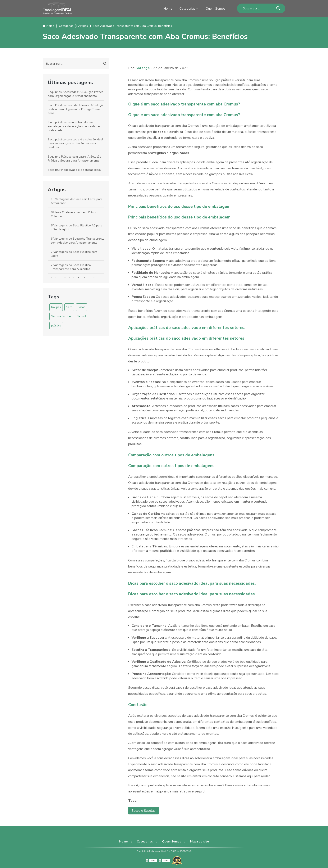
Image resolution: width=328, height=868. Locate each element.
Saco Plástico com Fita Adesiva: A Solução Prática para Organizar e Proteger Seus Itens (76, 109)
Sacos (82, 307)
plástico (56, 326)
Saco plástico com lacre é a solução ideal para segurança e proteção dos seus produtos (75, 143)
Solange (143, 68)
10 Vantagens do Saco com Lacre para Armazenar (77, 201)
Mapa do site (198, 842)
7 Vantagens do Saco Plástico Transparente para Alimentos (71, 267)
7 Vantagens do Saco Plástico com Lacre (74, 254)
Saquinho (83, 316)
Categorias (187, 8)
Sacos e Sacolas (61, 316)
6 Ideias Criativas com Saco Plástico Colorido (75, 214)
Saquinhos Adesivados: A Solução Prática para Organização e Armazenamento (76, 94)
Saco (69, 307)
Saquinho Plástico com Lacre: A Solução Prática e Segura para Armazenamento (74, 159)
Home (168, 8)
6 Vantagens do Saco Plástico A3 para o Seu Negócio (77, 227)
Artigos (57, 190)
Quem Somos (216, 8)
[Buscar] (278, 8)
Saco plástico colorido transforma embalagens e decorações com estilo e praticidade (74, 126)
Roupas (56, 307)
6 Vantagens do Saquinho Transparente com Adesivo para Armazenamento (78, 241)
